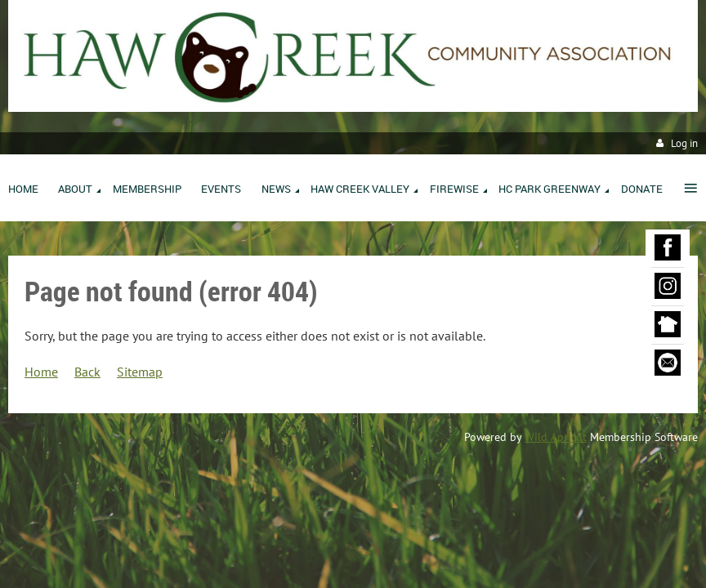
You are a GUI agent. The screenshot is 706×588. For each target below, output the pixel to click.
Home (41, 372)
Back (87, 372)
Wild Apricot (556, 437)
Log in (684, 143)
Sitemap (140, 372)
